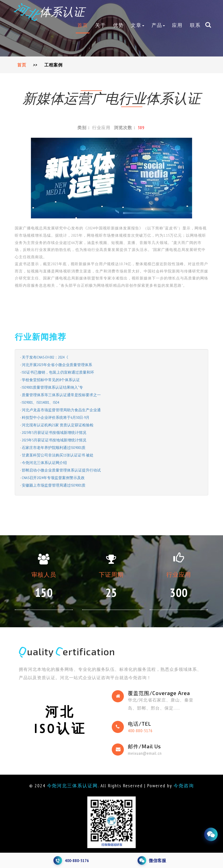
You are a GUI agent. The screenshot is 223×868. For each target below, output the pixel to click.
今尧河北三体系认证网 (72, 786)
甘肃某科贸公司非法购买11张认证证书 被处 (58, 455)
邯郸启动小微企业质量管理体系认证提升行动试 (61, 470)
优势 (118, 26)
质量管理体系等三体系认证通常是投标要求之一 (61, 395)
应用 (177, 26)
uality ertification (67, 651)
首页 (83, 26)
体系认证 (51, 12)
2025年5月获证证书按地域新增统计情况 (54, 440)
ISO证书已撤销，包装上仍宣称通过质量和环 (58, 372)
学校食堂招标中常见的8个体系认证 (51, 380)
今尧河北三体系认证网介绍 (44, 463)
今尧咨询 (185, 786)
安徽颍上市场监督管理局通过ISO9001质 (54, 485)
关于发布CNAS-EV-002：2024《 (45, 357)
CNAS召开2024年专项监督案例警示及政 (53, 478)
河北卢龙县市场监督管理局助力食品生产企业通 (61, 410)
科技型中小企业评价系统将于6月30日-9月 (56, 417)
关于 (100, 26)
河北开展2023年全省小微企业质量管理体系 (57, 365)
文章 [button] (138, 26)
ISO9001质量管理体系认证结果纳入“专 (52, 387)
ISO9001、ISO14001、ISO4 (40, 402)
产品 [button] (158, 26)
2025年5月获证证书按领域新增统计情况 (54, 433)
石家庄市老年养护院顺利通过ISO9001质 (54, 448)
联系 (195, 26)
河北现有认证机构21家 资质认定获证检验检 (58, 425)
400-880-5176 (141, 731)
